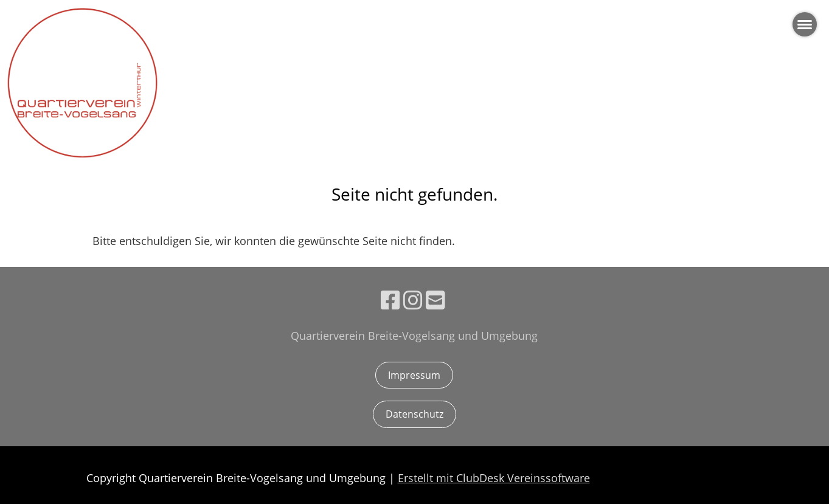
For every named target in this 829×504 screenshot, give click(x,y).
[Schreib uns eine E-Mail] (435, 300)
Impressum (414, 375)
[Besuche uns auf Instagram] (413, 300)
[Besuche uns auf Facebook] (390, 300)
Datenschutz (415, 414)
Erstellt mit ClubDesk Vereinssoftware (494, 478)
